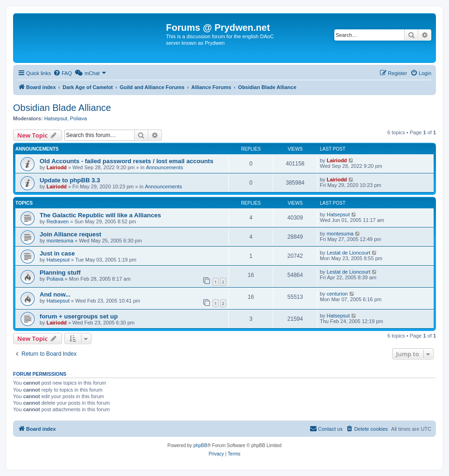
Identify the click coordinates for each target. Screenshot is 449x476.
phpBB (200, 445)
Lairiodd (57, 167)
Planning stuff (60, 272)
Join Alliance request (70, 234)
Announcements (165, 167)
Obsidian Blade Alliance (62, 108)
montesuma (60, 241)
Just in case (57, 253)
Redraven (58, 221)
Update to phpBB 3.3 (70, 180)
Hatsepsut (56, 118)
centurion (337, 294)
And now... (55, 294)
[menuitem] (62, 73)
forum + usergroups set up (79, 316)
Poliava (78, 118)
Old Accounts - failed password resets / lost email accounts (127, 161)
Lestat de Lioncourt (349, 253)
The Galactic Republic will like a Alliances (100, 215)
